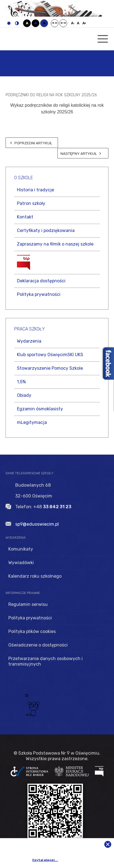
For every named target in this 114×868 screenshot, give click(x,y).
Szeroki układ (63, 23)
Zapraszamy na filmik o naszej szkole (55, 244)
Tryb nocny (17, 23)
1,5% (21, 382)
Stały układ (55, 23)
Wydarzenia (29, 341)
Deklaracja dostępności (41, 281)
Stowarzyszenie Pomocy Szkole (50, 368)
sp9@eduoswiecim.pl (37, 524)
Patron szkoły (31, 203)
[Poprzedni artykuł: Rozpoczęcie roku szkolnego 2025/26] (32, 143)
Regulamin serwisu (28, 604)
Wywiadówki (21, 563)
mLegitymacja (32, 422)
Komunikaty (21, 549)
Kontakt (25, 217)
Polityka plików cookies (32, 631)
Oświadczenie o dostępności (38, 645)
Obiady (24, 395)
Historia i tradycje (36, 190)
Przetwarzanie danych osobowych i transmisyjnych (45, 661)
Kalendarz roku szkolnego (35, 576)
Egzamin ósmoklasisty (40, 409)
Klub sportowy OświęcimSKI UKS (50, 355)
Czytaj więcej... (45, 860)
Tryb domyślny (9, 23)
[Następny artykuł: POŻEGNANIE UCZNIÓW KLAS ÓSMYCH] (83, 153)
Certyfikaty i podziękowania (46, 230)
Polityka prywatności (39, 294)
